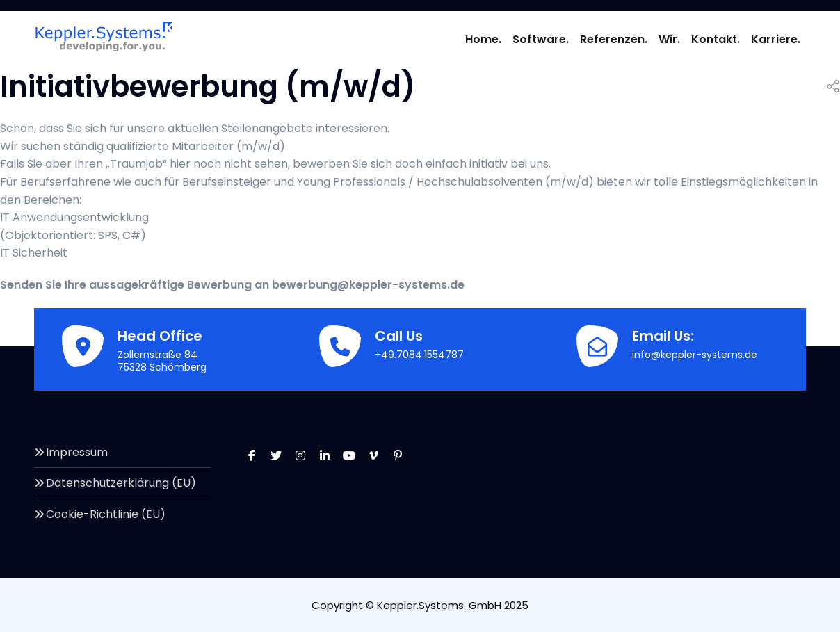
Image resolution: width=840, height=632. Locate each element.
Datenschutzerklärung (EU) (121, 483)
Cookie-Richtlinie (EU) (106, 514)
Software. (541, 39)
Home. (483, 39)
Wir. (669, 39)
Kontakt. (716, 39)
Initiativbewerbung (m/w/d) (208, 87)
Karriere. (776, 39)
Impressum (77, 452)
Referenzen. (614, 39)
